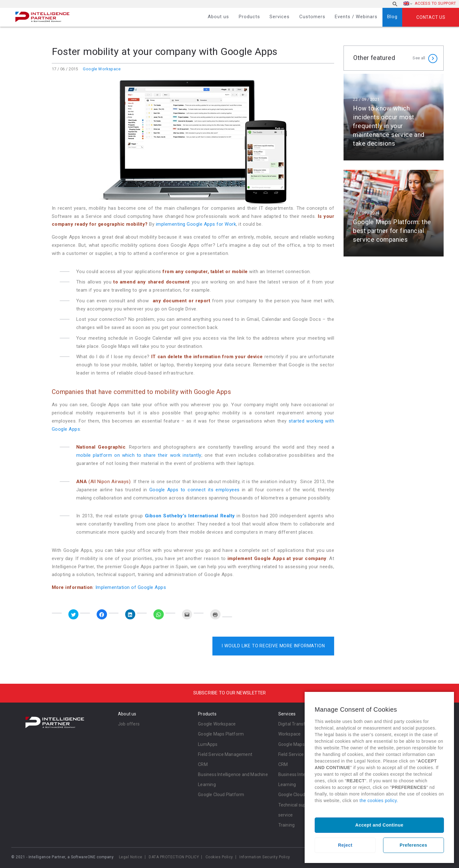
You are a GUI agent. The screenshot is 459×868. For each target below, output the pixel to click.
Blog (392, 17)
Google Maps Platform (221, 734)
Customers (312, 17)
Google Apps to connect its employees (195, 490)
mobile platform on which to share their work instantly (139, 455)
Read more (394, 117)
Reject (345, 845)
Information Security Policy (265, 857)
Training (287, 825)
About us (218, 17)
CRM (203, 764)
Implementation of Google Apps (131, 587)
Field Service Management (225, 754)
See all (419, 58)
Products (249, 17)
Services (280, 17)
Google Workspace (102, 69)
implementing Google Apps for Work (196, 224)
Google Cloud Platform (221, 795)
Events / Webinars (356, 17)
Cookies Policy (219, 857)
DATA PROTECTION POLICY (174, 857)
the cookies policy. (379, 801)
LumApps (208, 744)
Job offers (129, 724)
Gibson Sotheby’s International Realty (190, 516)
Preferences (414, 845)
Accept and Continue (379, 825)
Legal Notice (131, 857)
